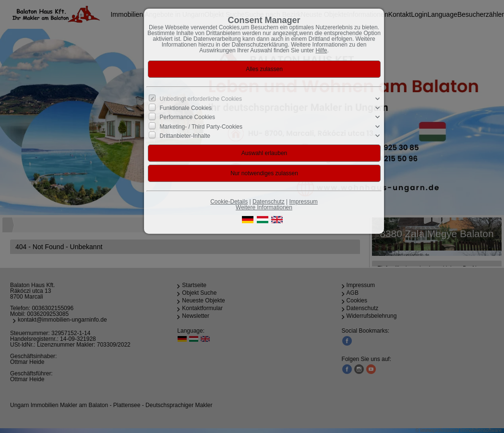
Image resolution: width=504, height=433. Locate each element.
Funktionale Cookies (186, 108)
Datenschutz (269, 202)
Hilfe (321, 50)
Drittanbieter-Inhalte (185, 136)
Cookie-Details (229, 202)
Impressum (303, 202)
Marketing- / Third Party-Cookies (201, 126)
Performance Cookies (187, 117)
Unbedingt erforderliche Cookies (201, 99)
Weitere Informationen (264, 207)
